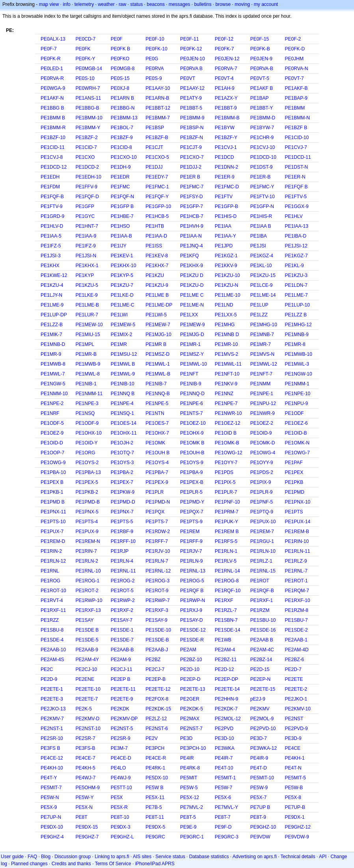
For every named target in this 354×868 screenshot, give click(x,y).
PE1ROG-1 (88, 581)
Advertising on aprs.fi (255, 857)
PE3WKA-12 (264, 748)
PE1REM (190, 532)
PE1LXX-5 (226, 315)
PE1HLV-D (52, 226)
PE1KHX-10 (124, 266)
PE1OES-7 (157, 423)
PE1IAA (223, 226)
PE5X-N (84, 807)
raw (122, 4)
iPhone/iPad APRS (155, 864)
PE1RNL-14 (227, 571)
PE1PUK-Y (226, 522)
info (66, 4)
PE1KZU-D (192, 285)
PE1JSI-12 (296, 246)
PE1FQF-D (87, 197)
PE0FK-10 (156, 49)
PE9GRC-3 (227, 837)
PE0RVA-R (52, 78)
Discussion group (73, 857)
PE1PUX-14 (298, 522)
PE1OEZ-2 (262, 423)
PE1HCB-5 (157, 216)
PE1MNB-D (53, 344)
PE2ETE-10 (88, 689)
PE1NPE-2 (52, 403)
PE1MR (119, 344)
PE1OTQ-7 (122, 453)
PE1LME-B (87, 305)
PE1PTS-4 (87, 522)
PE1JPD (224, 246)
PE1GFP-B (226, 206)
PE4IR (187, 758)
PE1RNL (50, 571)
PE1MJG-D (192, 335)
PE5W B (154, 788)
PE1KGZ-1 (226, 256)
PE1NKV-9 (226, 384)
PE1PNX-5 (87, 512)
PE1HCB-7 (192, 216)
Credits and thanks (71, 864)
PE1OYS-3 (122, 463)
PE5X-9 (49, 807)
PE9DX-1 (295, 817)
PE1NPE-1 (262, 394)
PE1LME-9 (52, 305)
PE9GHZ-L (122, 837)
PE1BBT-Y (262, 108)
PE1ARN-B (157, 98)
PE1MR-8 (295, 344)
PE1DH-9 (121, 167)
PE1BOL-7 (122, 128)
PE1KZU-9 (157, 285)
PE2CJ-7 (155, 669)
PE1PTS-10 (53, 522)
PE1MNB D (227, 335)
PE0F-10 (155, 39)
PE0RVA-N (297, 69)
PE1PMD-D (123, 502)
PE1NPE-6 (192, 403)
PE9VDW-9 (297, 837)
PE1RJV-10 (158, 551)
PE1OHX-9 (192, 433)
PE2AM (188, 650)
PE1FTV (224, 197)
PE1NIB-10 (123, 384)
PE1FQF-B (52, 197)
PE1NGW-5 (53, 384)
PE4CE (293, 748)
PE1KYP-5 (122, 275)
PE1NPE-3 (87, 403)
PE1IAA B (261, 226)
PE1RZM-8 (297, 610)
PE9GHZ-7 (87, 837)
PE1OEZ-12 (228, 423)
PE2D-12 (225, 669)
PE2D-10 (190, 669)
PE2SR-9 (121, 738)
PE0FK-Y (86, 59)
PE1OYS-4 (157, 463)
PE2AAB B (262, 640)
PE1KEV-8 (157, 256)
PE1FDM (50, 187)
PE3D (186, 738)
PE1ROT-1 (296, 581)
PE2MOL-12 (228, 719)
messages (180, 4)
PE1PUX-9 (87, 532)
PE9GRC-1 (192, 837)
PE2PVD (224, 729)
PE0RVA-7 (226, 69)
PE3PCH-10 (193, 748)
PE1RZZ (50, 620)
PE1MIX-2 (122, 335)
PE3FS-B (86, 748)
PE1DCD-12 (54, 167)
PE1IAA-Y (225, 236)
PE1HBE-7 (122, 216)
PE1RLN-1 (226, 551)
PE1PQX (155, 512)
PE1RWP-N (193, 600)
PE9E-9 (188, 827)
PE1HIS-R (261, 216)
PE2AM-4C (262, 650)
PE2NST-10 (88, 729)
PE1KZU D (192, 275)
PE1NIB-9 (191, 384)
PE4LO (118, 768)
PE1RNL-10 (88, 571)
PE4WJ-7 (86, 778)
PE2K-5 (84, 709)
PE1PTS (294, 512)
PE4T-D (259, 768)
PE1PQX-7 (192, 512)
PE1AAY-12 (192, 88)
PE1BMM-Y (88, 128)
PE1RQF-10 (228, 591)
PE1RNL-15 (263, 571)
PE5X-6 (223, 797)
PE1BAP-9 (296, 98)
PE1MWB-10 (299, 354)
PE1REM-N (88, 541)
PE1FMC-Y (262, 187)
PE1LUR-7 (87, 315)
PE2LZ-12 (156, 719)
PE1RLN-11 (298, 551)
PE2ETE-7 (87, 699)
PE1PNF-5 (262, 502)
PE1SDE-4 (52, 640)
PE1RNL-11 (123, 571)
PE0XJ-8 (120, 88)
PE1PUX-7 (52, 532)
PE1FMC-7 (192, 187)
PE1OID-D (52, 443)
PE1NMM (260, 384)
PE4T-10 (224, 768)
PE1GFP (85, 206)
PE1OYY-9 (262, 463)
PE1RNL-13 (193, 571)
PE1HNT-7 (87, 226)
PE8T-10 (120, 817)
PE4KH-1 (295, 758)
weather (106, 4)
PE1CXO (85, 157)
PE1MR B (156, 344)
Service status (170, 857)
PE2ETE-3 (52, 699)
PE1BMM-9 (192, 118)
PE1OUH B (157, 453)
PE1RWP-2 (123, 600)
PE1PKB (294, 482)
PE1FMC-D (227, 187)
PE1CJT (154, 147)
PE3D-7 (259, 738)
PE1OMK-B (227, 443)
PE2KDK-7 (226, 709)
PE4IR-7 (224, 758)
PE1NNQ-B (157, 394)
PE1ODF (294, 413)
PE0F (117, 39)
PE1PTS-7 (157, 522)
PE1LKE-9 (87, 295)
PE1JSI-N (86, 256)
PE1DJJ (154, 167)
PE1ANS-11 (88, 98)
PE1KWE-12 (54, 275)
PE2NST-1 (52, 729)
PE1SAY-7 (122, 620)
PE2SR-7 (86, 738)
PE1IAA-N (191, 236)
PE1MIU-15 (88, 335)
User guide (12, 857)
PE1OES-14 (124, 423)
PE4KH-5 (86, 768)
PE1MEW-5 (123, 325)
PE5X (117, 797)
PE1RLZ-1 (261, 561)
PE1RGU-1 (262, 541)
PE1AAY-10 (158, 88)
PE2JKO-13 (53, 709)
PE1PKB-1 (52, 492)
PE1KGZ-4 (262, 256)
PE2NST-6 (157, 729)
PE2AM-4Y (87, 660)
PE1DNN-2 (226, 167)
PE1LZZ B (296, 315)
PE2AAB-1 (296, 640)
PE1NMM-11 (89, 394)
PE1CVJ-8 (52, 157)
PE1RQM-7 (297, 591)
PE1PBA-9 (191, 472)
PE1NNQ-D (192, 394)
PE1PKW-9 (123, 492)
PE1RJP (120, 551)
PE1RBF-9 (122, 532)
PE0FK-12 (191, 49)
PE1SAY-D (191, 620)
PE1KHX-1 (87, 266)
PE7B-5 (154, 807)
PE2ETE (294, 679)
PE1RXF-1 (262, 600)
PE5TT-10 (121, 788)
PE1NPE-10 (298, 394)
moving (242, 4)
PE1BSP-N (192, 128)
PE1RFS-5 (226, 541)
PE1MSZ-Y (192, 354)
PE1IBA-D (296, 236)
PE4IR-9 (259, 758)
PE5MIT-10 (262, 778)
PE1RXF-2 (122, 610)
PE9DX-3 (121, 827)
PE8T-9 (258, 817)
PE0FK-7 (225, 49)
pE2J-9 (258, 699)
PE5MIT (189, 778)
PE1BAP (260, 98)
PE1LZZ (259, 315)
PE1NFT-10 (227, 374)
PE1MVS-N (262, 354)
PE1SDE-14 (228, 630)
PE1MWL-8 (88, 374)
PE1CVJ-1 (226, 147)
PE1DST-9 (262, 167)
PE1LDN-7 (296, 285)
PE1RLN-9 (191, 561)
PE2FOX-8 (157, 699)
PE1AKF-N (52, 98)
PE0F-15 (260, 39)
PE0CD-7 (86, 39)
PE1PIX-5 (225, 482)
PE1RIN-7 (86, 551)
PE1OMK (155, 443)
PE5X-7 (258, 797)
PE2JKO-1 (296, 699)
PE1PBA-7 (157, 472)
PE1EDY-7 (157, 177)
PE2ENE (85, 679)
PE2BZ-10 (191, 660)
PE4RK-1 (155, 768)
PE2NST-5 (122, 729)
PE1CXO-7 (192, 157)
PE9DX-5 (155, 827)
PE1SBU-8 (52, 630)
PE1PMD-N (158, 502)
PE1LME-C (123, 305)
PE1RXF (224, 600)
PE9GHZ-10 (263, 827)
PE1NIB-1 (86, 384)
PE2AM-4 (225, 650)
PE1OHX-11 (124, 433)
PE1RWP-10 (89, 600)
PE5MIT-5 (295, 778)
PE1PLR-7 (226, 492)
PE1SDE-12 (193, 630)
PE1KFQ (189, 256)
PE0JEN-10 (193, 59)
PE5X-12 (190, 797)
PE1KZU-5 (87, 285)
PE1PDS (224, 472)
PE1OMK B (192, 443)
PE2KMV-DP (124, 719)
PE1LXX (189, 315)
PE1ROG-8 (227, 581)
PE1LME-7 (296, 295)
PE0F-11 (189, 39)
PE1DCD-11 (298, 157)
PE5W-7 (224, 788)
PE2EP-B (156, 679)
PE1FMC (120, 187)
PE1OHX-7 (157, 433)
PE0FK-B (260, 49)
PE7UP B (260, 807)
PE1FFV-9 (87, 187)
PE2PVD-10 (263, 729)
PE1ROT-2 (87, 591)
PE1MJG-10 (158, 335)
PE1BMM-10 (89, 118)
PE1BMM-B (227, 118)
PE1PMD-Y (192, 502)
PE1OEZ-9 (52, 433)
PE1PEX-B (192, 482)
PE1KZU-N (226, 285)
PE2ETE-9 (122, 699)
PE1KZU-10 (227, 275)
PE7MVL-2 (192, 807)
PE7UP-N (51, 817)
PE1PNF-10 (227, 502)
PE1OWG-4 (263, 453)
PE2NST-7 (191, 729)
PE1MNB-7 (262, 335)
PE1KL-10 (261, 266)
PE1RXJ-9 (191, 610)
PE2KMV (260, 709)
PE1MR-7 (261, 344)
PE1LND (224, 305)
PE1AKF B (262, 88)
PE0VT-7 (294, 78)
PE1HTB (155, 226)
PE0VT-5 (260, 78)
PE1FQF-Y (157, 197)
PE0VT (188, 78)
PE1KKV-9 (226, 266)
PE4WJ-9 (121, 778)
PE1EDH (50, 177)
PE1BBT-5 (191, 108)
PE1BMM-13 (124, 118)
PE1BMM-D (263, 118)
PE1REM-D (53, 541)
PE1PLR (155, 492)
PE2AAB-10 (53, 650)
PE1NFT (189, 374)
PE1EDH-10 (88, 177)
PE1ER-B (260, 177)
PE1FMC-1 (157, 187)
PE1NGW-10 (299, 374)
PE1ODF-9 (87, 423)
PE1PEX (294, 472)
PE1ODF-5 (52, 423)
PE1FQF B (296, 187)
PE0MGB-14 (89, 69)
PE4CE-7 (86, 758)
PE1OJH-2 (122, 443)
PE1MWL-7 (53, 374)
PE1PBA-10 (53, 472)
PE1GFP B (122, 206)
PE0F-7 (49, 49)
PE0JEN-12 (227, 59)
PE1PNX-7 (122, 512)
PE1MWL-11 (228, 364)
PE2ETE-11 (123, 689)
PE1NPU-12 (263, 403)
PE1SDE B (87, 630)
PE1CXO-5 (157, 157)
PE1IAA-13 (297, 226)
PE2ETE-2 (296, 689)
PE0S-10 (85, 78)
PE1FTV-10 (263, 197)
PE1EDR (120, 177)
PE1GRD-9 (52, 216)
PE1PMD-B (88, 502)
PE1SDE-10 (158, 630)
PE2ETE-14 (227, 689)
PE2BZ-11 (226, 660)
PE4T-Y (49, 778)
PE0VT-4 (224, 78)
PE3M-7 (119, 748)
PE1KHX (50, 266)
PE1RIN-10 (297, 541)
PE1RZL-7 (226, 610)
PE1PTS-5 (122, 522)
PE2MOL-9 (262, 719)
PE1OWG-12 (229, 453)
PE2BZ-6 (295, 660)
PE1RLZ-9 (296, 561)
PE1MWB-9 (88, 364)
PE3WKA (225, 748)
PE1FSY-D (192, 197)
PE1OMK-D (263, 443)
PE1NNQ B (123, 394)
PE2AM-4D (297, 650)
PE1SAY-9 (156, 620)
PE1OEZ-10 (193, 423)
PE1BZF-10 (53, 138)
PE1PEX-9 (157, 482)
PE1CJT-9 (191, 147)
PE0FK (83, 49)
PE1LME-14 (263, 295)
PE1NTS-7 (191, 413)
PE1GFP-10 (158, 206)
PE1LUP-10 (297, 305)
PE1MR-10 (226, 344)
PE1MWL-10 (194, 364)
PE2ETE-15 (263, 689)
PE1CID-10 (297, 138)
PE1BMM (295, 108)
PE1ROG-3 (157, 581)
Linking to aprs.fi (112, 857)
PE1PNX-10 (298, 502)
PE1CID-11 (53, 147)
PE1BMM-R (53, 128)
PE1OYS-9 (192, 463)
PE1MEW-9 (192, 325)
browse (223, 4)
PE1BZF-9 (122, 138)
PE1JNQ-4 (191, 246)
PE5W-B (294, 788)
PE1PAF (294, 463)
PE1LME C (192, 295)
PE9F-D (223, 827)
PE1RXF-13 (88, 610)
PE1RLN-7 (157, 561)
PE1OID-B (296, 433)
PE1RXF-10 (298, 600)
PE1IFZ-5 (51, 246)
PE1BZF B (296, 128)
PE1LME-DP (159, 305)
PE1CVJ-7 (296, 147)
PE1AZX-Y (226, 98)
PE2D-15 (260, 669)
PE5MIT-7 (51, 788)
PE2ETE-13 (193, 689)
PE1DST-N (297, 167)
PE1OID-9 (261, 433)
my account (266, 4)
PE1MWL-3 (297, 364)
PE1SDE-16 (263, 630)
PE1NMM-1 (297, 384)
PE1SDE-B (157, 640)
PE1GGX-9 (297, 206)
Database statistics (209, 857)
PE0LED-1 (52, 69)
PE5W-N (50, 797)
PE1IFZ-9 (86, 246)
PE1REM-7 (262, 532)
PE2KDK (120, 709)
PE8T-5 (188, 817)
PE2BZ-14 (261, 660)
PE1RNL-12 (158, 571)
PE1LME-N (192, 305)
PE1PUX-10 (263, 522)
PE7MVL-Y (226, 807)
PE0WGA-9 (53, 88)
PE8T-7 (223, 817)
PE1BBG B (52, 108)
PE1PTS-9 (191, 522)
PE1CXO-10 (124, 157)
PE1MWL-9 (123, 374)
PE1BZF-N (192, 138)
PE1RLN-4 (122, 561)
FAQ (32, 857)
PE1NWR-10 (228, 413)
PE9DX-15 (87, 827)
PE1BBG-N (123, 108)
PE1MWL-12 (264, 364)
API (323, 857)
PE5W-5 (189, 788)
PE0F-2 (293, 39)
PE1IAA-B (121, 236)
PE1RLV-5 (226, 561)
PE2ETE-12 (158, 689)
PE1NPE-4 (122, 403)
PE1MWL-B (158, 374)
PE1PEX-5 (87, 482)
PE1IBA (259, 236)
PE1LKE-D (122, 295)
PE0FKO (120, 59)
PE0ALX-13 (53, 39)
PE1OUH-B (192, 453)
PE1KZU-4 (52, 285)
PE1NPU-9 (297, 403)
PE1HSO (120, 226)
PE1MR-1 (190, 344)
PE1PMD (295, 492)
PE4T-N (293, 768)
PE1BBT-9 (226, 108)
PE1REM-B (297, 532)
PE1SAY (85, 620)
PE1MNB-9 (297, 335)
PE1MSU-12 (124, 354)
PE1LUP (259, 305)
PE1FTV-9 (51, 206)
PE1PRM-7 (227, 512)
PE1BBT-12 (158, 108)
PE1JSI (258, 246)
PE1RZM (260, 610)
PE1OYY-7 (226, 463)
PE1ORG (86, 453)
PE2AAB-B (122, 650)
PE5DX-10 (157, 778)
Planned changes (29, 864)
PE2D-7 (293, 669)
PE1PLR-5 (191, 492)
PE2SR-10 (52, 738)
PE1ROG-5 (192, 581)
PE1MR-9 (51, 354)
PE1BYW (225, 128)
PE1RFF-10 (123, 541)
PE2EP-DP (226, 679)
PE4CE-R (156, 758)
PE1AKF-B (296, 88)
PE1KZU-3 (296, 275)
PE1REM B (227, 532)
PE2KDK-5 (192, 709)
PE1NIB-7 (156, 384)
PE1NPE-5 (157, 403)
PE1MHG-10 (264, 325)
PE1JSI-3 (51, 256)
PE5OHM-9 (88, 788)
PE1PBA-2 (122, 472)
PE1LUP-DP (54, 315)
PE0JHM (294, 59)
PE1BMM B (53, 118)
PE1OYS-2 (87, 463)
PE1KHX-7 (157, 266)
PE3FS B (50, 748)
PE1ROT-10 (53, 591)
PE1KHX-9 (192, 266)
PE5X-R (119, 807)
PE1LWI (119, 315)
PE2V (152, 738)
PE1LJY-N (51, 295)
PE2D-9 (49, 679)
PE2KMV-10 (298, 709)
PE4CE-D (121, 758)
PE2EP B (121, 679)
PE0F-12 (224, 39)
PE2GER (190, 699)
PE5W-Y (85, 797)
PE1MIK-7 (51, 335)
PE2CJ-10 (87, 669)
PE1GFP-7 (192, 206)
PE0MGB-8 (123, 69)
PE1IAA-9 (86, 236)
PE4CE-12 (52, 758)
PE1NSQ (85, 413)
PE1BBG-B (88, 108)
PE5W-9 (259, 788)
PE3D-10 (225, 738)
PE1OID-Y (87, 443)
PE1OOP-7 (52, 453)
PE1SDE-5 (87, 640)
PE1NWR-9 (263, 413)
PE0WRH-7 (88, 88)
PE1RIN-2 (51, 551)
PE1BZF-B (157, 138)
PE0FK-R (51, 59)
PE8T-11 (155, 817)
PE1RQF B (192, 591)
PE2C (47, 669)
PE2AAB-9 (87, 650)
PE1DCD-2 (87, 167)
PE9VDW (260, 837)
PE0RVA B (191, 69)
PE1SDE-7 (122, 640)
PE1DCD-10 (263, 157)
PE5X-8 (293, 797)
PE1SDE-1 (122, 630)
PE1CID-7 (86, 147)
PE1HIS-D (226, 216)
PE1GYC (85, 216)
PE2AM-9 (121, 660)
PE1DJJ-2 (191, 167)
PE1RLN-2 (87, 561)
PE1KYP (85, 275)
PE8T (82, 817)
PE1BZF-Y (226, 138)
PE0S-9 (154, 78)
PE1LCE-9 (262, 285)
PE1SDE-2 (296, 630)
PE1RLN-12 (53, 561)
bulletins (203, 4)
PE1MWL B (123, 364)
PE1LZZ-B (52, 325)
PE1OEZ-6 (296, 423)
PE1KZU (155, 275)
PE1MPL (85, 344)
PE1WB (223, 640)
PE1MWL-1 (157, 364)
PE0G (152, 59)
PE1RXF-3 (157, 610)
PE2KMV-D (88, 719)
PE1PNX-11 (53, 512)
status (136, 4)
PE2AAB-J (157, 650)
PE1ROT (260, 581)
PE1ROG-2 (123, 581)
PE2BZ (153, 660)
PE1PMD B (53, 502)
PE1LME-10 (228, 295)
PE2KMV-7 (52, 719)
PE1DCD (225, 157)
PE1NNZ (224, 394)
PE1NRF (50, 413)
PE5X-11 (155, 797)
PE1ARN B (122, 98)
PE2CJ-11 (122, 669)
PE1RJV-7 (191, 551)
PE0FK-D (295, 49)
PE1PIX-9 (261, 482)
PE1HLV (294, 216)
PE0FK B (120, 49)
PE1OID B (226, 433)
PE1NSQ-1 (122, 413)
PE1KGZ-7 (296, 256)
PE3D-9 (293, 738)
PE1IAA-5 (51, 236)
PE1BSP (155, 128)
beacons (156, 4)
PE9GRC (155, 837)
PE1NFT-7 (261, 374)
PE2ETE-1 (52, 689)
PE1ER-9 (225, 177)
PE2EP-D (190, 679)
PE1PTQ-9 (262, 512)
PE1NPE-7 (226, 403)
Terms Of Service (113, 864)
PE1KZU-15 (263, 275)
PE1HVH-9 (192, 226)
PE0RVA (155, 69)
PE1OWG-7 (297, 453)
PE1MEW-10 (89, 325)
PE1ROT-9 (157, 591)
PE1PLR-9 (262, 492)
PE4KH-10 (52, 768)
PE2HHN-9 (226, 699)
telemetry (84, 4)
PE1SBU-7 (296, 620)
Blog (46, 857)
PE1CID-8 (121, 147)
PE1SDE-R (192, 640)
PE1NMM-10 (54, 394)
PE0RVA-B (262, 69)
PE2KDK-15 (158, 709)
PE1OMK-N (297, 443)
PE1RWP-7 (157, 600)
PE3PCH (155, 748)
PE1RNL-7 (296, 571)
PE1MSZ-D (157, 354)
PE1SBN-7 (226, 620)
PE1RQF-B (262, 591)
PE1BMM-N (297, 118)
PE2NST (294, 719)
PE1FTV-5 (296, 197)
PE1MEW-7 (158, 325)
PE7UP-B (295, 807)
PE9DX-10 (52, 827)
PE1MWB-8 (53, 364)
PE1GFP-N (262, 206)
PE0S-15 (120, 78)
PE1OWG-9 (53, 463)
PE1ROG (50, 581)
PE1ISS (154, 246)
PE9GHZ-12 (298, 827)
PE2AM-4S (52, 660)
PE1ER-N (295, 177)
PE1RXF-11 (53, 610)
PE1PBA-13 (88, 472)
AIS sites (142, 857)
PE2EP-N (260, 679)
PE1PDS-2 (262, 472)
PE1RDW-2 (158, 532)
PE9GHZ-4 (52, 837)
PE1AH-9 (225, 88)
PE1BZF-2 (87, 138)
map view (49, 4)
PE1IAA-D (156, 236)
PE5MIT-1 (225, 778)
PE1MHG (225, 325)
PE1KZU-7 (122, 285)
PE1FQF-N (122, 197)
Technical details (298, 857)
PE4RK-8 (190, 768)
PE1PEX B (52, 482)
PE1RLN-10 (263, 551)
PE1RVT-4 (52, 600)
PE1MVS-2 (226, 354)
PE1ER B (190, 177)
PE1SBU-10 (263, 620)
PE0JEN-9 (261, 59)
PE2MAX (190, 719)
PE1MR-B (86, 354)
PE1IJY (119, 246)
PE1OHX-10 (89, 433)
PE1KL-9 (294, 266)
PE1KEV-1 (122, 256)
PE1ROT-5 (122, 591)
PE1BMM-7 (157, 118)
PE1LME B (157, 295)
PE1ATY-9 (191, 98)
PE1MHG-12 (298, 325)
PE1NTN (155, 413)
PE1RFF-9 (191, 541)
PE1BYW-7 (262, 128)
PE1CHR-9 (262, 138)
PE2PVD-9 (296, 729)
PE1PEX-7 (122, 482)
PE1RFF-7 (157, 541)
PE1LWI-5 (156, 315)
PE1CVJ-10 (263, 147)
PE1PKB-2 (87, 492)
